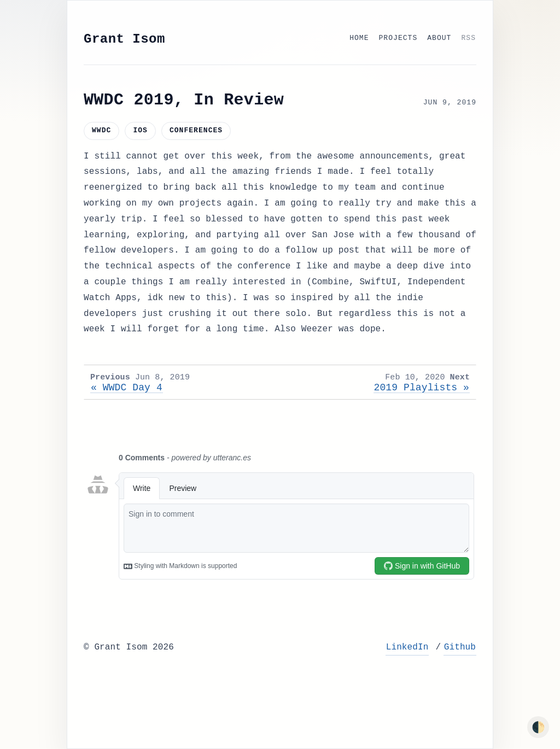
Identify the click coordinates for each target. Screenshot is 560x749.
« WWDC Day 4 (127, 388)
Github (460, 647)
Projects (398, 38)
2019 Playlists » (422, 388)
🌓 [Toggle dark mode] (538, 727)
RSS (468, 38)
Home (359, 38)
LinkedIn (407, 647)
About (439, 38)
